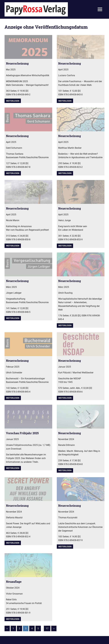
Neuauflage (14, 582)
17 (47, 628)
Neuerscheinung (17, 63)
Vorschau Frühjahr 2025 (22, 433)
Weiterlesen (13, 101)
